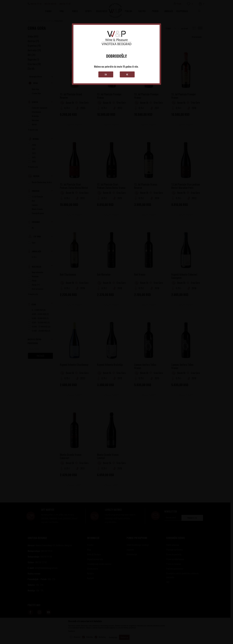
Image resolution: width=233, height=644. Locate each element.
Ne (127, 74)
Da (106, 74)
